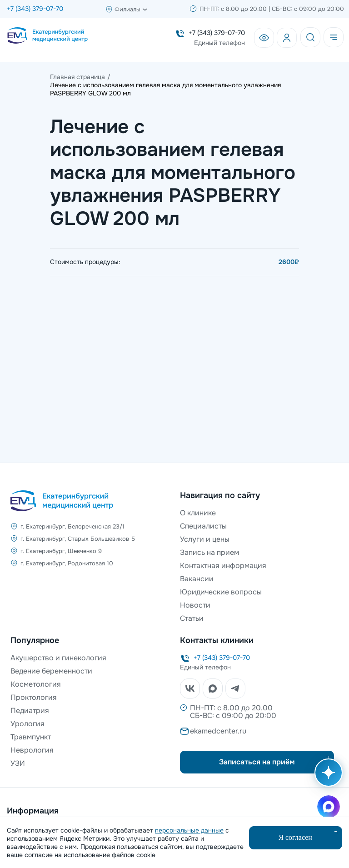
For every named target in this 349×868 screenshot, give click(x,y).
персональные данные (189, 830)
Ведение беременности (51, 671)
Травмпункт (31, 737)
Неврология (32, 750)
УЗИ (18, 763)
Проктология (34, 697)
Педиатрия (30, 711)
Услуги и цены (205, 539)
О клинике (198, 513)
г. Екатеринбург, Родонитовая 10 (67, 563)
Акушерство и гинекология (58, 658)
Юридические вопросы (221, 592)
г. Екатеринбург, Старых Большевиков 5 (78, 539)
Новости (195, 605)
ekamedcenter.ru (218, 731)
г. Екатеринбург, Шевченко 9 (61, 551)
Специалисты (203, 526)
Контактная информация (223, 566)
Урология (27, 724)
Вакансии (197, 579)
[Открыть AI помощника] (327, 777)
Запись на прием (209, 552)
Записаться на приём (257, 762)
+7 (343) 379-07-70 (35, 9)
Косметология (36, 684)
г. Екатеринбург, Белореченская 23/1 (72, 526)
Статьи (192, 618)
